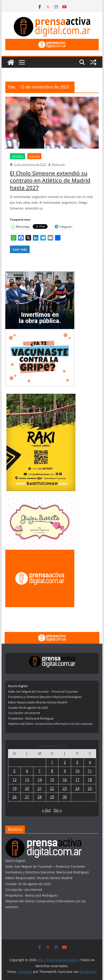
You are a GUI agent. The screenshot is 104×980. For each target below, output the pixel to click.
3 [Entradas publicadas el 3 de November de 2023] (77, 762)
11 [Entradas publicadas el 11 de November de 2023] (90, 771)
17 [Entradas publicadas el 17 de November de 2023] (77, 780)
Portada (34, 156)
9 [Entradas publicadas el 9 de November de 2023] (65, 771)
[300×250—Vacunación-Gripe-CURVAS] (40, 332)
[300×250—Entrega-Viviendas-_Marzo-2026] (40, 274)
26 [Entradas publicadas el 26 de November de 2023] (14, 797)
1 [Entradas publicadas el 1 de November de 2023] (52, 762)
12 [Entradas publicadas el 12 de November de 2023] (14, 780)
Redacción (58, 164)
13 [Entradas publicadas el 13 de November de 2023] (27, 780)
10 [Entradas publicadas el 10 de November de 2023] (77, 771)
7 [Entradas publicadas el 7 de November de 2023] (39, 771)
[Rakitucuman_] (41, 397)
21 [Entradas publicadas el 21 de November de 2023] (40, 788)
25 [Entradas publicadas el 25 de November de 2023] (90, 788)
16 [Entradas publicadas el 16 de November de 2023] (65, 780)
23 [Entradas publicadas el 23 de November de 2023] (65, 788)
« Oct (46, 810)
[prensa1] (52, 42)
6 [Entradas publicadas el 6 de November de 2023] (27, 771)
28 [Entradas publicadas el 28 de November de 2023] (40, 797)
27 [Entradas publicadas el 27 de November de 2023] (27, 797)
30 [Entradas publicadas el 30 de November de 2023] (65, 797)
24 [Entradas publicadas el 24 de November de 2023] (77, 788)
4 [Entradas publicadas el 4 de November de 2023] (90, 762)
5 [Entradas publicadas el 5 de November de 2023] (14, 771)
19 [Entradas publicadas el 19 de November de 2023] (14, 788)
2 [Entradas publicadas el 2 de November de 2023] (65, 762)
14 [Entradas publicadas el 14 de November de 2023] (40, 780)
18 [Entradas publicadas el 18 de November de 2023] (90, 780)
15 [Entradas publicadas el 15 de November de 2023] (52, 780)
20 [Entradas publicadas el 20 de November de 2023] (27, 788)
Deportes (17, 156)
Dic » (58, 810)
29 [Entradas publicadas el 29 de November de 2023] (52, 797)
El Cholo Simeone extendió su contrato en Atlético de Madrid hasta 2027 (50, 180)
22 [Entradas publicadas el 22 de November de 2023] (52, 788)
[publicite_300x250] (40, 553)
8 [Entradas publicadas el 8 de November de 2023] (52, 771)
